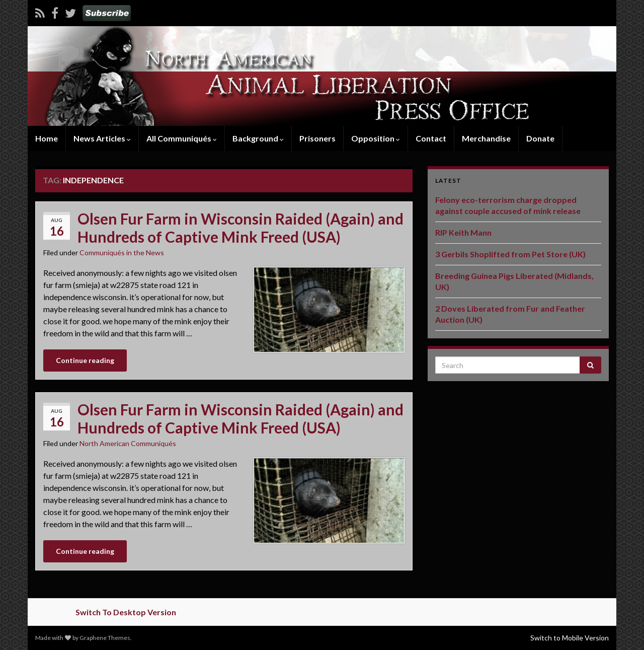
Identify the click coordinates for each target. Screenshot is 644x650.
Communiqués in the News (122, 252)
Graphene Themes (105, 638)
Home (47, 138)
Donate (540, 138)
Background (258, 138)
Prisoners (317, 138)
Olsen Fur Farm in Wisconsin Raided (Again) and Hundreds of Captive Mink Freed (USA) (240, 228)
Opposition (376, 138)
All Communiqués (182, 138)
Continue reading (85, 360)
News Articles (102, 138)
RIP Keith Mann (463, 232)
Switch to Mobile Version (570, 638)
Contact (431, 138)
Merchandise (486, 138)
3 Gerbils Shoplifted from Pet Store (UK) (510, 254)
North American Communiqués (128, 443)
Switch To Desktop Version (126, 612)
